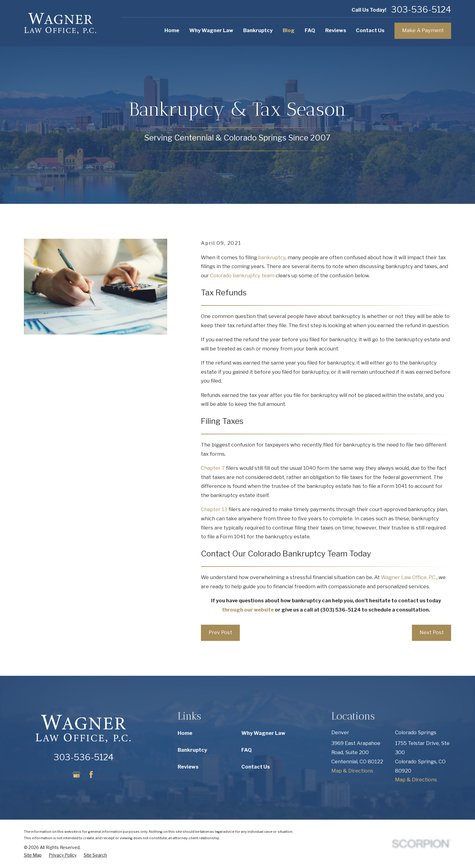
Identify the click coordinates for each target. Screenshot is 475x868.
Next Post (432, 632)
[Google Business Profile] (76, 774)
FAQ (247, 750)
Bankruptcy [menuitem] (258, 30)
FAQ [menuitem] (310, 30)
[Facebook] (91, 774)
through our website (248, 610)
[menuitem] (33, 855)
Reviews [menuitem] (336, 30)
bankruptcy (272, 257)
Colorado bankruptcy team (242, 275)
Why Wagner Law (263, 733)
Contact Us (256, 767)
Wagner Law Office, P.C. (409, 577)
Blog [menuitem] (289, 30)
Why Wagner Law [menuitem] (211, 30)
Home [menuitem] (172, 30)
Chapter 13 (214, 509)
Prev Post (220, 632)
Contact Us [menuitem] (370, 30)
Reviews (188, 767)
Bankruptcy (192, 750)
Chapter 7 (213, 468)
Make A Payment (423, 30)
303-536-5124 (421, 10)
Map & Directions (352, 771)
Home (185, 733)
